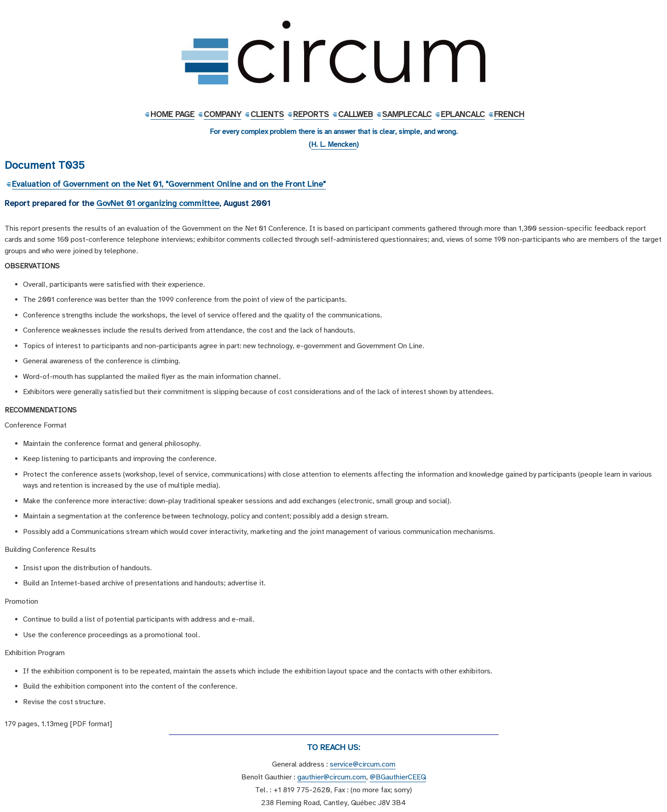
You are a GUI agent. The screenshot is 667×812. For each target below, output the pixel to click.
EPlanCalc (463, 114)
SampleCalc (407, 114)
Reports (311, 114)
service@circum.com (363, 764)
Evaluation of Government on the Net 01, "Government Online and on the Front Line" (169, 184)
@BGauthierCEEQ (398, 777)
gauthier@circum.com (332, 777)
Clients (267, 114)
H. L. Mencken (334, 145)
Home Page (172, 114)
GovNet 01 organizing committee (158, 203)
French (509, 114)
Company (222, 114)
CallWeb (356, 114)
